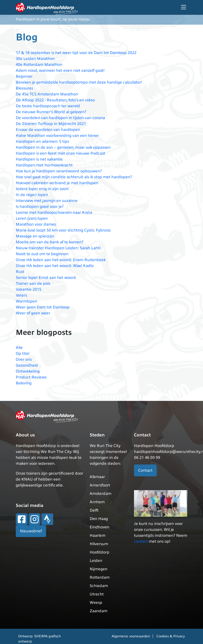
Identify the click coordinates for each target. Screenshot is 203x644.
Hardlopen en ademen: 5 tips (42, 142)
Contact (145, 470)
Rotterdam (100, 577)
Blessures (24, 88)
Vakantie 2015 (29, 289)
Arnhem (97, 502)
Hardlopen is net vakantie (39, 159)
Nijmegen (99, 569)
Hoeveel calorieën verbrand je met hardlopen (57, 183)
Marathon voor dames (36, 224)
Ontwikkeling (28, 371)
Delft (94, 510)
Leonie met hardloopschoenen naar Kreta (54, 213)
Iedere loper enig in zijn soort (42, 189)
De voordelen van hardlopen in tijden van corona (60, 118)
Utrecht (97, 594)
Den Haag (99, 519)
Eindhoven (100, 527)
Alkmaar (97, 477)
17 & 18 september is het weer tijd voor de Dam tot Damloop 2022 (76, 53)
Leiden (96, 561)
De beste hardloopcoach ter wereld (48, 106)
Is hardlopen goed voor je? (40, 207)
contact (141, 541)
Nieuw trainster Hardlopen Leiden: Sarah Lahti (58, 248)
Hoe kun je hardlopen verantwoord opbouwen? (59, 171)
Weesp (96, 603)
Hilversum (99, 544)
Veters (21, 295)
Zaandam (99, 611)
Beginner (24, 76)
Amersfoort (100, 485)
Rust (20, 272)
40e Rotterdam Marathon (39, 65)
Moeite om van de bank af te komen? (50, 242)
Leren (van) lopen (32, 218)
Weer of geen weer (33, 313)
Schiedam (99, 586)
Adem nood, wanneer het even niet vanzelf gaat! (60, 71)
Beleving (24, 383)
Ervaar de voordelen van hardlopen (48, 130)
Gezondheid (27, 365)
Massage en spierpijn (35, 236)
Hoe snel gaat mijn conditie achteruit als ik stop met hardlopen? (74, 177)
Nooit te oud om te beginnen (42, 254)
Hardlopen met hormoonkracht (44, 165)
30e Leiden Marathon (35, 59)
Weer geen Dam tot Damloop (43, 307)
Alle (19, 348)
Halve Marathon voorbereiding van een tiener (57, 136)
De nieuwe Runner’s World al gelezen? (51, 112)
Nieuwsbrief (31, 531)
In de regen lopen (32, 195)
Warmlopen (26, 301)
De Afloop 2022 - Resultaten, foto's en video (55, 100)
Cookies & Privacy (171, 636)
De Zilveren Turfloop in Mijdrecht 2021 (51, 124)
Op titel (23, 354)
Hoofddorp (100, 552)
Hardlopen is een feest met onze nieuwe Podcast (60, 153)
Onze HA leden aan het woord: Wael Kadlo (55, 266)
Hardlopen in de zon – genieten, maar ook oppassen (63, 147)
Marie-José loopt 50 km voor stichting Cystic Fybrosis (63, 230)
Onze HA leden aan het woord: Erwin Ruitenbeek (61, 260)
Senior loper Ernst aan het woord (46, 278)
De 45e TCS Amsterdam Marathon (47, 94)
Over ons (24, 359)
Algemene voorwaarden (131, 636)
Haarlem (98, 536)
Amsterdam (101, 494)
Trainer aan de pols (33, 284)
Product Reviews (31, 377)
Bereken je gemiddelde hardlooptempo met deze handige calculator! (79, 82)
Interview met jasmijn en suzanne (47, 201)
